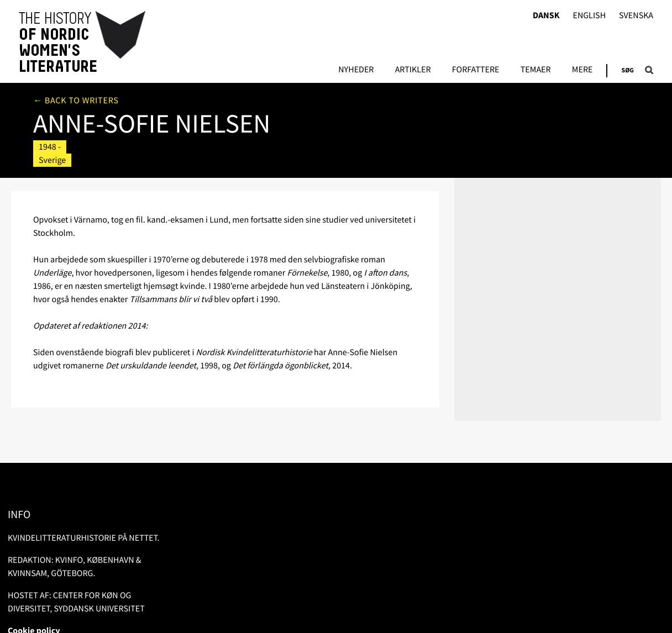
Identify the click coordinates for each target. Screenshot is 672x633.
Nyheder (356, 70)
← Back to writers (76, 101)
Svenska (636, 16)
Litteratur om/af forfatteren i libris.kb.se (538, 138)
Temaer (536, 70)
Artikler (413, 70)
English (589, 16)
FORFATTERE (476, 70)
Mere (582, 70)
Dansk (546, 16)
